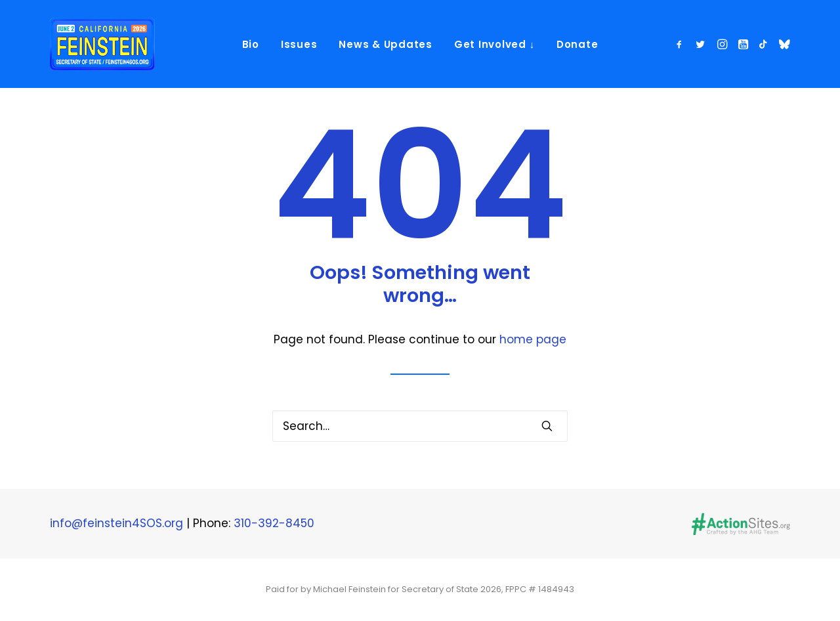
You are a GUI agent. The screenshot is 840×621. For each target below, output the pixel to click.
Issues (299, 44)
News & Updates (386, 44)
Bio (251, 44)
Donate (577, 44)
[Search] (420, 426)
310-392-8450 (274, 523)
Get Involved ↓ (494, 44)
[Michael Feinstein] (102, 44)
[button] (682, 44)
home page (533, 339)
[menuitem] (251, 44)
